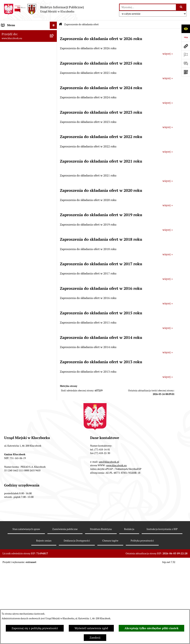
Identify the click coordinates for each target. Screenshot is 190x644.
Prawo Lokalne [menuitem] (11, 113)
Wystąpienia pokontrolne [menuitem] (18, 298)
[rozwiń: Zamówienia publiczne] (54, 164)
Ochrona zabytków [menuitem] (13, 157)
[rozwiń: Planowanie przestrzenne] (54, 149)
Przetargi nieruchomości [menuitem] (17, 142)
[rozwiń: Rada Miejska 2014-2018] (54, 54)
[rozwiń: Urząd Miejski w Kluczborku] (54, 69)
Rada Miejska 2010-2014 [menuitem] (17, 61)
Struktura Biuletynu (101, 607)
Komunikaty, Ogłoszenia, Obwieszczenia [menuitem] (17, 241)
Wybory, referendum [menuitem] (14, 284)
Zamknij (95, 638)
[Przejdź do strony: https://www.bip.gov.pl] (186, 37)
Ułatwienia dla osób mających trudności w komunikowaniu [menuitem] (21, 267)
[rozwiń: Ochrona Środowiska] (54, 258)
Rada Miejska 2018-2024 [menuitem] (17, 47)
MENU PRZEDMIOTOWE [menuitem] (17, 87)
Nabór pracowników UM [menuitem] (17, 320)
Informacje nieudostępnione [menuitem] (20, 94)
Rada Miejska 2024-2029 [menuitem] (17, 40)
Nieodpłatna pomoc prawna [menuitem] (19, 312)
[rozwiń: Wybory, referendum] (54, 284)
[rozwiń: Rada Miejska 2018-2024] (54, 47)
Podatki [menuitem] (6, 135)
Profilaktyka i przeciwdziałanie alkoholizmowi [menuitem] (21, 356)
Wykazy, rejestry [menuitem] (12, 276)
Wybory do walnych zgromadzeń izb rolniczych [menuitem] (25, 432)
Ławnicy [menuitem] (7, 291)
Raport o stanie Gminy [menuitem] (16, 128)
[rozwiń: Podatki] (54, 135)
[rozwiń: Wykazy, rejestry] (54, 277)
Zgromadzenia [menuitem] (11, 305)
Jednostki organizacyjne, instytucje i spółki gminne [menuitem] (25, 78)
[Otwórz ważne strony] (186, 55)
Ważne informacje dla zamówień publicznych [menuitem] (23, 173)
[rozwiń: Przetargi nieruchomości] (54, 142)
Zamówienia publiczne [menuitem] (16, 164)
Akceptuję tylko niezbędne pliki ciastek (151, 628)
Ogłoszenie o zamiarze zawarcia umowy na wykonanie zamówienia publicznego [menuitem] (24, 206)
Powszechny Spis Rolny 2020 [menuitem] (20, 389)
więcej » (168, 54)
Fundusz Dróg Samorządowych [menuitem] (21, 396)
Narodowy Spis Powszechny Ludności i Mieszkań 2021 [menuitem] (19, 406)
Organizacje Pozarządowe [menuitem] (18, 224)
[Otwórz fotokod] (186, 72)
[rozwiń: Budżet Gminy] (54, 121)
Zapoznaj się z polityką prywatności (35, 628)
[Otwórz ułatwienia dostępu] (186, 29)
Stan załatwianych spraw (26, 607)
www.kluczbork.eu (116, 543)
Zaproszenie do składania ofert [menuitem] (21, 194)
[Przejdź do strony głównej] (44, 9)
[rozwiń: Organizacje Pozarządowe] (54, 225)
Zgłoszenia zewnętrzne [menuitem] (16, 441)
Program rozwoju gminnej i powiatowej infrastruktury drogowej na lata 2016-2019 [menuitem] (25, 331)
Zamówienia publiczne (65, 607)
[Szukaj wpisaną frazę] (181, 7)
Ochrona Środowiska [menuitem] (15, 258)
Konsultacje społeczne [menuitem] (16, 366)
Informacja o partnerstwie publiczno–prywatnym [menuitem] (18, 345)
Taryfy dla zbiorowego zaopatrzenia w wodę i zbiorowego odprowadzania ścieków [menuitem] (25, 377)
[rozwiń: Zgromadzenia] (54, 305)
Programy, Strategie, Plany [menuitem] (19, 232)
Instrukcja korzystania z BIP (162, 607)
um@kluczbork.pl (109, 539)
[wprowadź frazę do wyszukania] (148, 7)
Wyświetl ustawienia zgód (91, 628)
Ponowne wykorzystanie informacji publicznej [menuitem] (24, 104)
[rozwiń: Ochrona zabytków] (54, 157)
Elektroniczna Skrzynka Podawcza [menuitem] (23, 250)
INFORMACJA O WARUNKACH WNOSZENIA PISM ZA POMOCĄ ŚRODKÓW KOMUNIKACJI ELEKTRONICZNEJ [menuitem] (23, 455)
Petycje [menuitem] (6, 217)
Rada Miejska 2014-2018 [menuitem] (17, 54)
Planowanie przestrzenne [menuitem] (18, 149)
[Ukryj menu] (53, 25)
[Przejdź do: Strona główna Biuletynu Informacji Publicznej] (61, 24)
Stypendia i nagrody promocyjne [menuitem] (22, 422)
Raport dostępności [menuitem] (14, 415)
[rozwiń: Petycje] (54, 217)
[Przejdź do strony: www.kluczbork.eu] (186, 46)
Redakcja (129, 607)
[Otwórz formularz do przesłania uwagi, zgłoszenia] (186, 63)
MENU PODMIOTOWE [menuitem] (16, 32)
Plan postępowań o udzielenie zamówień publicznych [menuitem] (21, 185)
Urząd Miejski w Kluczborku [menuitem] (19, 68)
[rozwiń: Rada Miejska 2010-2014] (54, 61)
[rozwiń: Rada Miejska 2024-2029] (54, 40)
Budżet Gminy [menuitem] (11, 120)
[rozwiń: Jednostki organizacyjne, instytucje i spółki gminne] (54, 76)
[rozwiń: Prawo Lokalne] (54, 113)
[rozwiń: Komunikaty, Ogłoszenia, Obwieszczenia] (54, 239)
